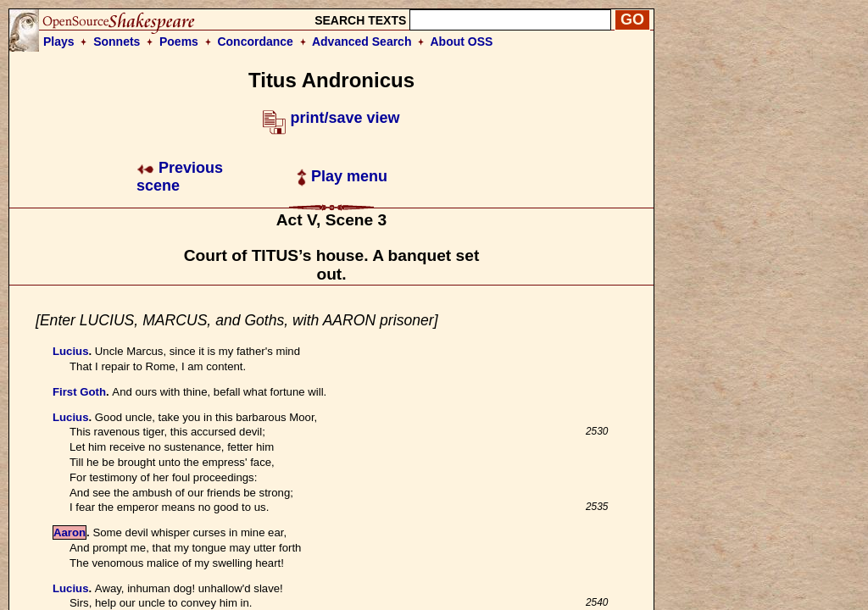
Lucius (71, 351)
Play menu (342, 176)
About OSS (462, 42)
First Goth (79, 392)
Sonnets (117, 42)
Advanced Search (362, 42)
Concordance (255, 42)
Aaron (70, 532)
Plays (59, 42)
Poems (179, 42)
